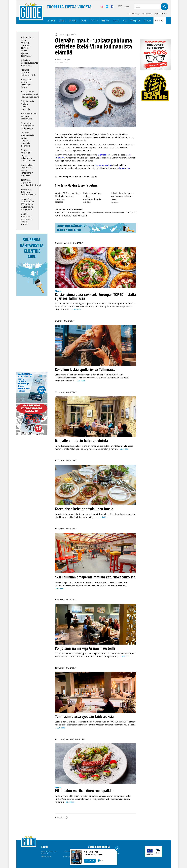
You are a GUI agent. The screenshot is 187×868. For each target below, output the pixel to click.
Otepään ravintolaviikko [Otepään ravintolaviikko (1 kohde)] (114, 213)
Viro (125, 21)
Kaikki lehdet (161, 14)
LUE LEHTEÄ (90, 861)
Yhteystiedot (46, 857)
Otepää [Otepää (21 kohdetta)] (85, 213)
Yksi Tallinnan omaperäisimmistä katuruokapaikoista (30, 94)
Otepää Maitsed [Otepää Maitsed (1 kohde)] (96, 213)
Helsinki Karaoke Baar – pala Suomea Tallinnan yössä (122, 196)
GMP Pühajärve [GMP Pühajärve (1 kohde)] (73, 213)
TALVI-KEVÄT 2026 (93, 855)
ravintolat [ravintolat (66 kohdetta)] (130, 213)
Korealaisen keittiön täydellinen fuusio (26, 83)
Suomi (126, 7)
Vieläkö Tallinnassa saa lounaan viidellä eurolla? (27, 219)
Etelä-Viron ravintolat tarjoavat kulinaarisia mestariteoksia (28, 155)
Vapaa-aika (73, 21)
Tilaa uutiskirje (132, 14)
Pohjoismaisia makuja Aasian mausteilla (27, 105)
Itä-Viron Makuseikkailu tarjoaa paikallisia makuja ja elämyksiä (28, 139)
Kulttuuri (105, 21)
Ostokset (51, 21)
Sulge (117, 849)
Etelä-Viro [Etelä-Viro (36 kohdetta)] (60, 213)
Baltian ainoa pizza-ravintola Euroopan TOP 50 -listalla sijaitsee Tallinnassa (27, 47)
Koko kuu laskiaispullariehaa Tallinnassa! (30, 63)
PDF (102, 861)
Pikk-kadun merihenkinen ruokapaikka (27, 126)
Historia (94, 21)
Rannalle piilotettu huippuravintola (28, 73)
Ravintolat (160, 21)
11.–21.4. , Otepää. (76, 177)
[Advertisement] (32, 335)
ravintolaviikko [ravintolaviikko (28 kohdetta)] (63, 216)
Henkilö (116, 21)
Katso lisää (60, 818)
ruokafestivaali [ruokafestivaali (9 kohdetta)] (79, 216)
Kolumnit (148, 21)
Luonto (84, 21)
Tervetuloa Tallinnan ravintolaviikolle (28, 192)
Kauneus (62, 21)
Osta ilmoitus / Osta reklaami (49, 852)
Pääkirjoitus (135, 21)
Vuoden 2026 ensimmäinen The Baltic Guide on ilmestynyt (68, 196)
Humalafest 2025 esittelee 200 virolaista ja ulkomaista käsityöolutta (27, 204)
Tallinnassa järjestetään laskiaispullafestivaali (31, 183)
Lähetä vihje (147, 14)
